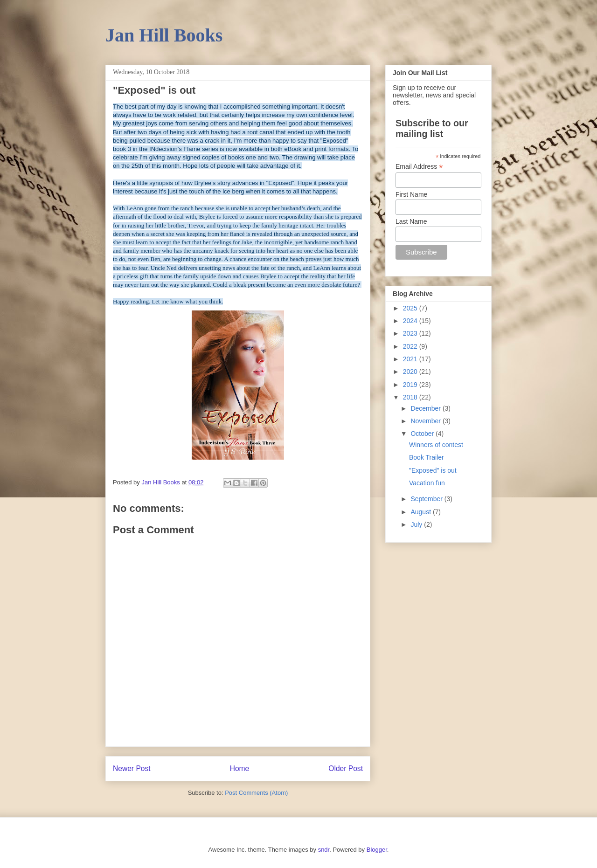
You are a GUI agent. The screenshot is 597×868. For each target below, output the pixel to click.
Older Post (346, 768)
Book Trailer (427, 457)
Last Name (411, 221)
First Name (411, 194)
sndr (324, 850)
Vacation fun (427, 483)
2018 (411, 397)
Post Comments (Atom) (256, 793)
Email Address (419, 167)
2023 (411, 333)
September (427, 499)
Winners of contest (436, 445)
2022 (411, 346)
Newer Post (132, 768)
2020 (411, 372)
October (423, 434)
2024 (411, 321)
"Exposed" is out (433, 470)
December (426, 408)
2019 (411, 385)
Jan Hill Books (164, 35)
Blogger (377, 850)
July (417, 524)
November (426, 421)
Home (240, 768)
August (421, 512)
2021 (411, 359)
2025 (411, 308)
